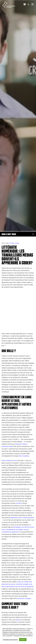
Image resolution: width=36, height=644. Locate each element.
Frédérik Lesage (14, 243)
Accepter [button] (23, 640)
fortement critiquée (24, 598)
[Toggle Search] (28, 4)
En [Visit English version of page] (25, 4)
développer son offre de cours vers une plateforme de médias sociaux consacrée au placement (18, 529)
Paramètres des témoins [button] (10, 640)
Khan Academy (24, 456)
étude (18, 620)
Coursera (19, 503)
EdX (16, 461)
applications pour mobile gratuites (22, 518)
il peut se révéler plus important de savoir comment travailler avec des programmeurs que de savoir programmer (18, 584)
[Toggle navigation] (33, 4)
